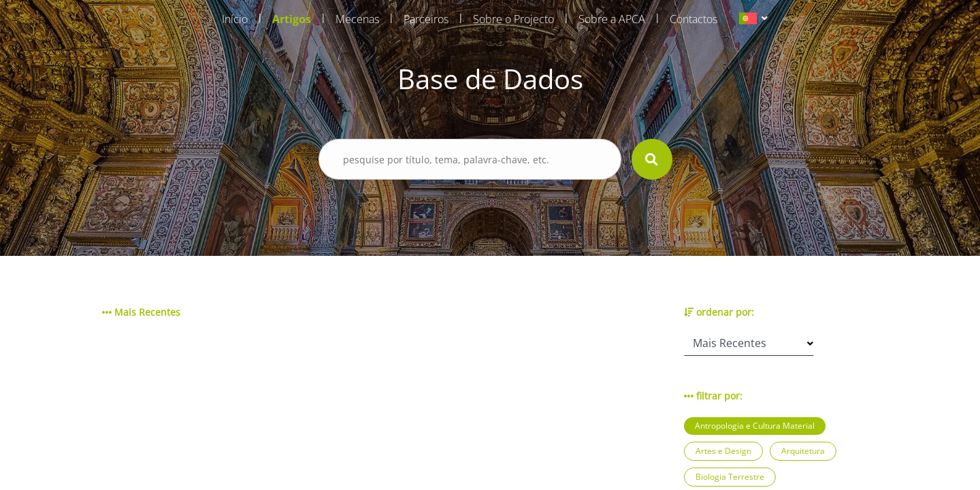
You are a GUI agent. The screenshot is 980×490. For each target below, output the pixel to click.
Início (235, 19)
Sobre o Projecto (513, 19)
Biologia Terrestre (730, 477)
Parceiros (426, 19)
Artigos (292, 19)
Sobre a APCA (612, 19)
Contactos (693, 19)
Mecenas (357, 19)
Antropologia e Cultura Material (755, 426)
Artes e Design (723, 451)
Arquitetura (803, 451)
